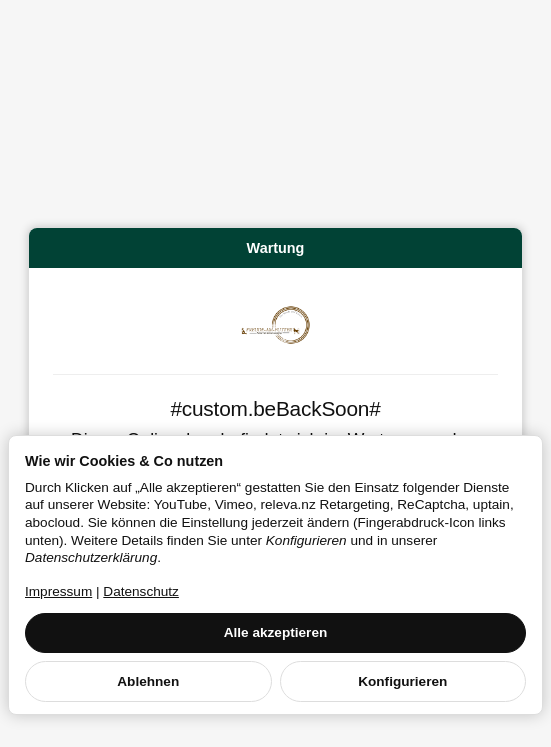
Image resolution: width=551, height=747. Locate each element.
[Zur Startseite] (276, 325)
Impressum (58, 591)
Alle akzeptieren (276, 632)
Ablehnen (148, 681)
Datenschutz (141, 591)
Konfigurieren (402, 681)
